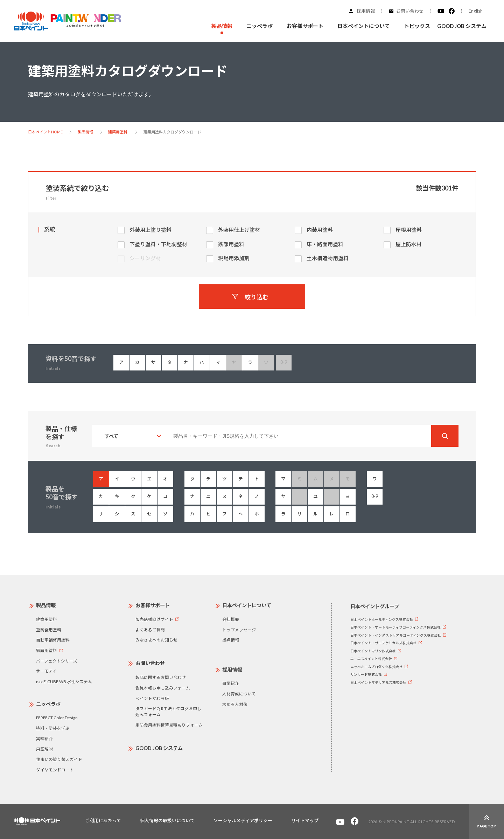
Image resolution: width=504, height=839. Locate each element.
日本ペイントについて (247, 605)
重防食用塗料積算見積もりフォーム (169, 725)
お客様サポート (153, 605)
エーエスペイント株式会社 (371, 659)
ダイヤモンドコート (55, 770)
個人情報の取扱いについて (167, 820)
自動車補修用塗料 (53, 640)
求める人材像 (235, 704)
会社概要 (231, 619)
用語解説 (44, 749)
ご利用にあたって (103, 820)
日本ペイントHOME (45, 132)
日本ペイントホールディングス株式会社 (382, 619)
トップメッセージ (239, 630)
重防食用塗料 (49, 630)
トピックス (417, 26)
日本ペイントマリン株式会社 (373, 651)
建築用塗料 (118, 132)
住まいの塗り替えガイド (59, 759)
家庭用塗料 (47, 650)
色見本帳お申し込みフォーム (163, 688)
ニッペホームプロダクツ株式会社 (376, 667)
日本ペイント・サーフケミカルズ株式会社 (383, 643)
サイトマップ (305, 820)
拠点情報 (231, 640)
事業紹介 (231, 683)
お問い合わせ (410, 11)
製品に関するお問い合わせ (161, 677)
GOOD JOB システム (462, 26)
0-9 (375, 496)
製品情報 (85, 132)
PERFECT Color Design (57, 717)
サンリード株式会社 (366, 674)
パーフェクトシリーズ (57, 661)
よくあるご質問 (150, 630)
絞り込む (257, 297)
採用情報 (366, 11)
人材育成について (239, 694)
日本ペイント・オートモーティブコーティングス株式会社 (395, 627)
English (476, 11)
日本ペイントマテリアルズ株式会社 (378, 682)
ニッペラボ (48, 704)
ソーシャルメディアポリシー (243, 820)
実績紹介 (44, 739)
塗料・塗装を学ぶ (53, 728)
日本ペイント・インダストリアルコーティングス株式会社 (396, 635)
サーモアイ (46, 671)
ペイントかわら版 (152, 698)
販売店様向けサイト (154, 619)
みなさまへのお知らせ (156, 640)
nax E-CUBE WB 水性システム (64, 681)
